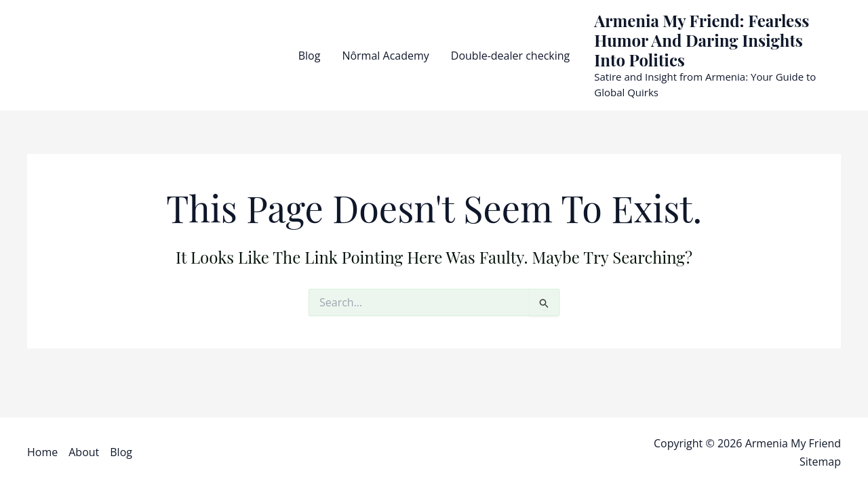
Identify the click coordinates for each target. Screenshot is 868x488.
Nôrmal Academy (385, 56)
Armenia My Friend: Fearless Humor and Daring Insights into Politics (702, 40)
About (84, 452)
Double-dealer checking (510, 56)
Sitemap (820, 462)
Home (42, 452)
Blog (310, 56)
